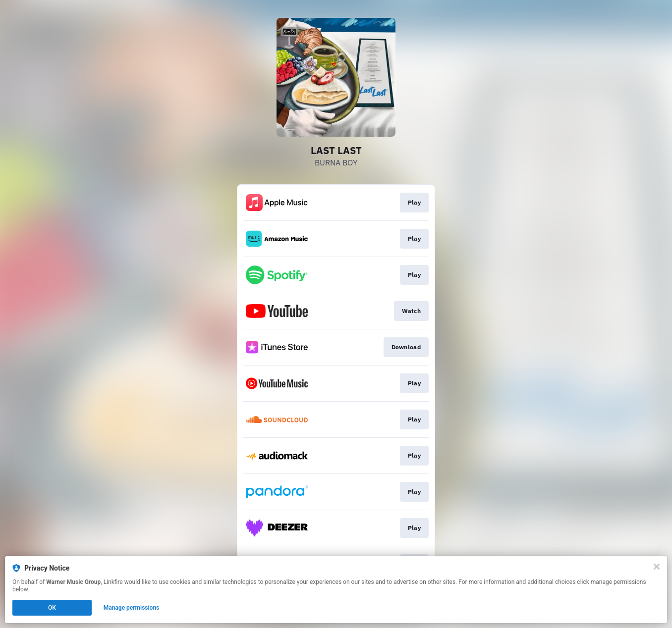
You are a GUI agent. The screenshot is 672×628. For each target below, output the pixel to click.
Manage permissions (132, 608)
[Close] (657, 567)
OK (52, 608)
